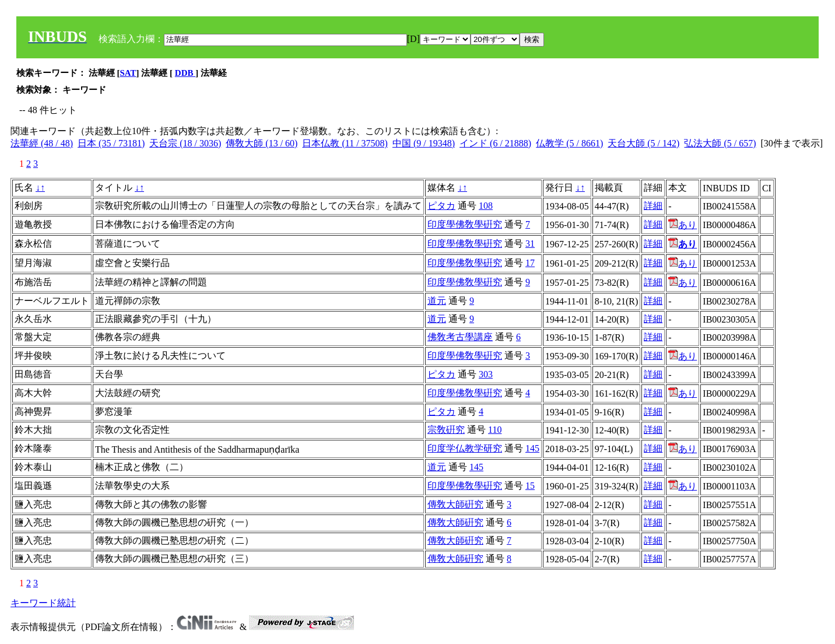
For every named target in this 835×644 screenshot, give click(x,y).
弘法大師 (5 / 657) (720, 143)
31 (530, 244)
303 (486, 374)
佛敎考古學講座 (460, 337)
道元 (437, 301)
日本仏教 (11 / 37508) (345, 143)
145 (532, 448)
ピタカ (441, 206)
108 (486, 206)
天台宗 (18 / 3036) (185, 143)
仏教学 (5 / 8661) (569, 143)
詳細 (653, 206)
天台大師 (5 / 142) (643, 143)
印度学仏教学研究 (465, 448)
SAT (128, 73)
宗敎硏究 (446, 430)
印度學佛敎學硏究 (465, 224)
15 (530, 486)
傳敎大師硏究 (455, 504)
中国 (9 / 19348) (424, 143)
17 (530, 263)
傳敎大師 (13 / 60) (262, 143)
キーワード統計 (43, 603)
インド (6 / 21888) (495, 143)
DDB (185, 73)
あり (683, 225)
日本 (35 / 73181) (111, 143)
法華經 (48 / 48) (42, 143)
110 (495, 430)
